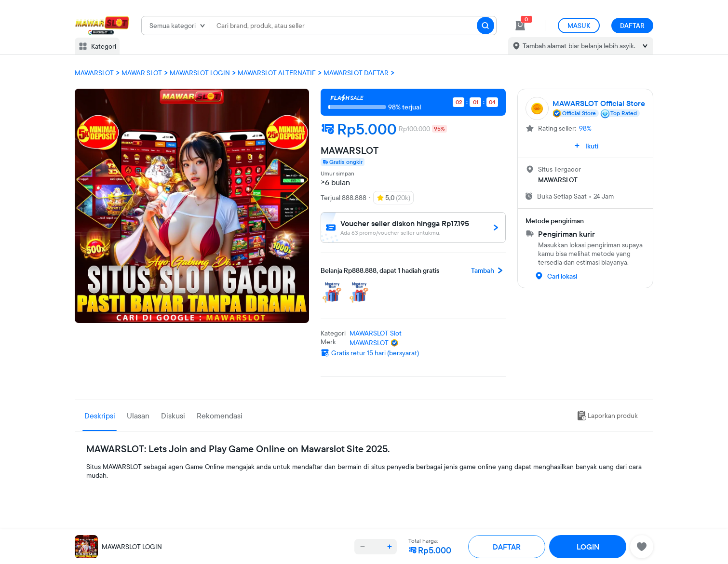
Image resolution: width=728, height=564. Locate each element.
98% (585, 128)
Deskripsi (100, 416)
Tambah (488, 270)
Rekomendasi (220, 416)
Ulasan (138, 416)
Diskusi (173, 416)
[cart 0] (520, 26)
